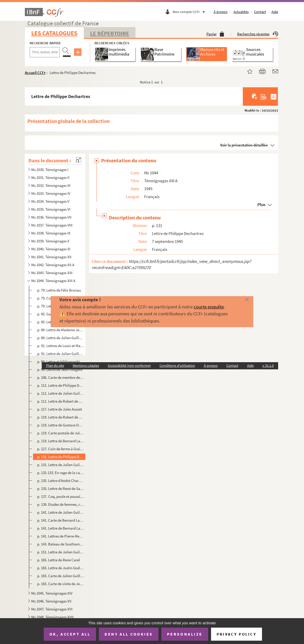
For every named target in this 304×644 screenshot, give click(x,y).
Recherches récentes (258, 34)
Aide (275, 12)
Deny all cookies (129, 634)
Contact (260, 12)
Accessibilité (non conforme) (129, 366)
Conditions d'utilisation (177, 366)
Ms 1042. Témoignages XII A (53, 265)
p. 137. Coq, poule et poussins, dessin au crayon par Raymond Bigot (61, 496)
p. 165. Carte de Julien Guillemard (61, 576)
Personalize (185, 634)
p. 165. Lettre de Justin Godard (61, 568)
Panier (215, 34)
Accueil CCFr (35, 73)
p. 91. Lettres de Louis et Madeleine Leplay (61, 346)
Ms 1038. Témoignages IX (51, 233)
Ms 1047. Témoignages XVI (52, 609)
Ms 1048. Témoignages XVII (52, 617)
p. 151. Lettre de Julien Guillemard (61, 552)
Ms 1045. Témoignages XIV (52, 593)
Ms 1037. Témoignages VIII (52, 225)
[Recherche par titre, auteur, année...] (45, 52)
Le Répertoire (110, 33)
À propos (221, 12)
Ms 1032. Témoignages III (51, 185)
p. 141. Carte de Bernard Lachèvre (61, 520)
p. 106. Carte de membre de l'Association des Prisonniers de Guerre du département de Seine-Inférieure (61, 377)
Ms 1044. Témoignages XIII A (53, 281)
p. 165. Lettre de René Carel (59, 560)
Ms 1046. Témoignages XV (51, 601)
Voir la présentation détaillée (244, 145)
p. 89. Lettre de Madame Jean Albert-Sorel (61, 330)
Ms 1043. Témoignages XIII (52, 273)
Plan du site (55, 366)
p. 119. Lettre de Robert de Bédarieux (61, 417)
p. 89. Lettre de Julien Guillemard (61, 338)
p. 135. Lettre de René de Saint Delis (61, 489)
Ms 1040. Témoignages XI (51, 249)
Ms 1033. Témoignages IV (51, 193)
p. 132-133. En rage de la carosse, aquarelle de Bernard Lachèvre (61, 473)
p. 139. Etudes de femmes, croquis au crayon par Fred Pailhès (61, 504)
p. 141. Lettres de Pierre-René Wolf (61, 536)
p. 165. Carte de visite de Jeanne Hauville (61, 584)
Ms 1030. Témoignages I (50, 170)
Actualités (241, 12)
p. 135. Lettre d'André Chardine (61, 481)
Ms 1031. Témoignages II (50, 178)
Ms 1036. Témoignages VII (51, 217)
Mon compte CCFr (190, 12)
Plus (261, 205)
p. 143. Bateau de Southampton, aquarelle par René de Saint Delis (61, 544)
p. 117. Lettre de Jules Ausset (60, 409)
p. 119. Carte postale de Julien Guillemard (61, 433)
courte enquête (209, 307)
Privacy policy (237, 634)
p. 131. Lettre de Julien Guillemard (61, 465)
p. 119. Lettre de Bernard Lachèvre (61, 441)
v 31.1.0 (268, 366)
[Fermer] (240, 300)
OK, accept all (70, 634)
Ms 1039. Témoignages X (50, 241)
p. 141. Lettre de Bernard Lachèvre (61, 528)
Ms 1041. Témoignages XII (51, 257)
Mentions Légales (86, 366)
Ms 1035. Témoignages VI (51, 209)
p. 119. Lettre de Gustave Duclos (61, 425)
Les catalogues (54, 33)
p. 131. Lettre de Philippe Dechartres (61, 457)
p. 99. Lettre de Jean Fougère (60, 369)
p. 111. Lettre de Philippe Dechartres (61, 385)
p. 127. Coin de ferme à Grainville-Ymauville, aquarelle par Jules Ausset (61, 449)
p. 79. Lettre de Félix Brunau (59, 290)
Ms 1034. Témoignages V (50, 201)
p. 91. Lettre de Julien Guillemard (61, 354)
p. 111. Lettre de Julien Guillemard (61, 393)
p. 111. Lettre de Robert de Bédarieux (61, 401)
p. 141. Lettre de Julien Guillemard (61, 512)
